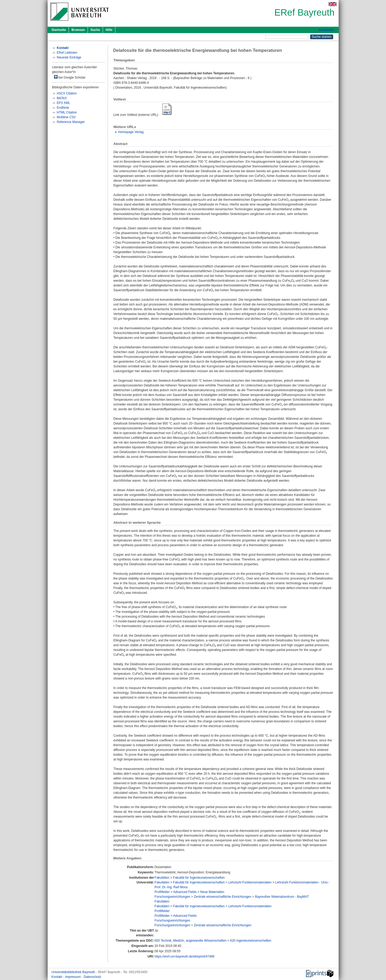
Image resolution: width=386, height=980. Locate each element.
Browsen (78, 30)
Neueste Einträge (69, 57)
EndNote (63, 108)
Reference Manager (71, 122)
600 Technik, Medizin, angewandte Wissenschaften (190, 941)
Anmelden (326, 30)
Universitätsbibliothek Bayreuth (74, 972)
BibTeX (62, 98)
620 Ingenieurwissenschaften (251, 941)
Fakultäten (162, 878)
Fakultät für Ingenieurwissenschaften (199, 878)
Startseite (59, 30)
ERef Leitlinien (67, 53)
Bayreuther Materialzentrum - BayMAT (282, 897)
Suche (95, 30)
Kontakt (57, 977)
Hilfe (109, 30)
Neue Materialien (212, 892)
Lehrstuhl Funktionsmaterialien (250, 882)
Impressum (73, 977)
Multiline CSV (66, 117)
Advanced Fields (185, 892)
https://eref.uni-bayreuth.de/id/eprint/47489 (184, 956)
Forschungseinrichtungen (172, 897)
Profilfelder (162, 892)
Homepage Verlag (131, 132)
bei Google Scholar (70, 77)
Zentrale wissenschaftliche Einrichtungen (223, 897)
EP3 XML (64, 103)
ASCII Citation (67, 93)
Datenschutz (92, 977)
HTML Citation (67, 112)
